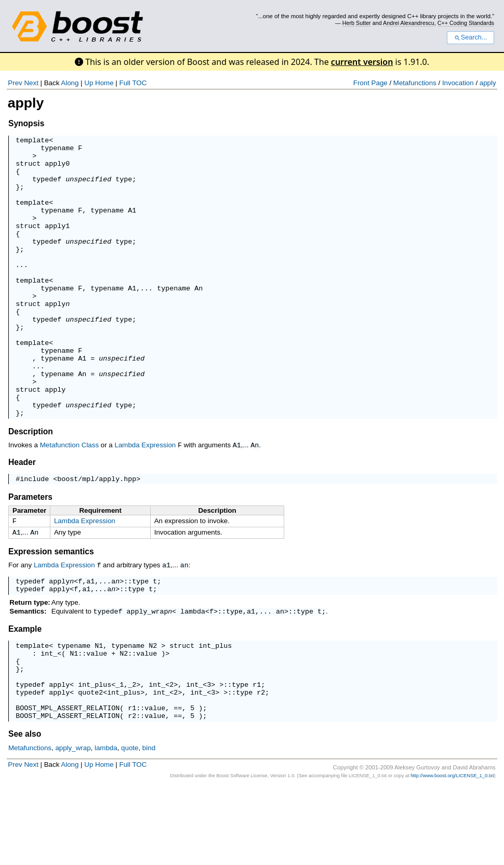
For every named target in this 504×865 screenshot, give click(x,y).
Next (31, 83)
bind (149, 826)
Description (31, 488)
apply (488, 83)
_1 (120, 756)
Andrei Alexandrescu (409, 23)
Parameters (30, 554)
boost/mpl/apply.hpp (97, 536)
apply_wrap (148, 674)
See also (25, 812)
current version (362, 62)
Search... (470, 37)
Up (89, 83)
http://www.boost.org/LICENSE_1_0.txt (452, 854)
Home (104, 83)
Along (70, 83)
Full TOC (133, 83)
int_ (49, 719)
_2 (132, 756)
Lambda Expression (145, 501)
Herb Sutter (357, 23)
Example (25, 692)
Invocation (458, 83)
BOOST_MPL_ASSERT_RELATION (68, 784)
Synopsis (26, 123)
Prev (15, 83)
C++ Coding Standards (466, 23)
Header (22, 518)
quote (88, 766)
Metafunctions (415, 83)
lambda (193, 674)
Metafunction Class (69, 501)
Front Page (370, 83)
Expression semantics (51, 611)
